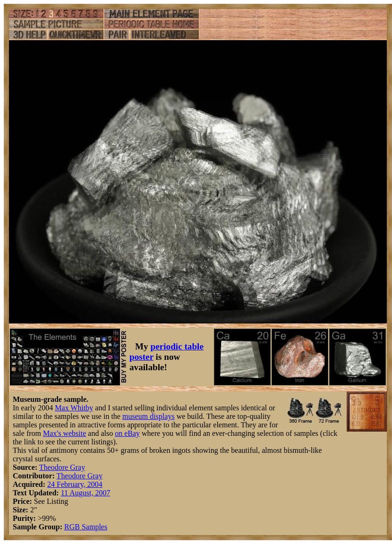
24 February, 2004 (75, 484)
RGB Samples (86, 527)
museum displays (149, 416)
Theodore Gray (62, 467)
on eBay (127, 433)
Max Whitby (74, 408)
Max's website (64, 433)
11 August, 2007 (86, 493)
